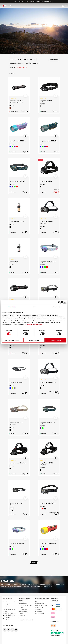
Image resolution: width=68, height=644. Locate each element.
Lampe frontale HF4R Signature (16, 504)
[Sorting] (54, 60)
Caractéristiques (30, 59)
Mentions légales (39, 604)
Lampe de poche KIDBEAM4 (18, 141)
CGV (36, 601)
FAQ (20, 618)
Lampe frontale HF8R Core (48, 383)
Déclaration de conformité (26, 620)
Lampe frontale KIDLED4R (17, 181)
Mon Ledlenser (23, 604)
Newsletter (22, 616)
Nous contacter (23, 610)
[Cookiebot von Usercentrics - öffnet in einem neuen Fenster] (59, 302)
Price (12, 59)
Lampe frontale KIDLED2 (47, 423)
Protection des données (41, 606)
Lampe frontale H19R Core (18, 463)
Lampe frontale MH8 (46, 181)
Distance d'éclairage (16, 63)
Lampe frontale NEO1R (16, 383)
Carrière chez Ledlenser (25, 606)
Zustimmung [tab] (12, 307)
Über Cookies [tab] (56, 307)
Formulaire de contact (9, 618)
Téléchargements (23, 612)
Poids (12, 68)
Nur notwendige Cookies (12, 340)
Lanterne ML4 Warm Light (17, 222)
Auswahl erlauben (34, 340)
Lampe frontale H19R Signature (46, 464)
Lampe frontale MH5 (46, 101)
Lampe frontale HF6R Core (48, 503)
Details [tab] (34, 307)
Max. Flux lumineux (32, 63)
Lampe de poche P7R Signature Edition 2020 (16, 102)
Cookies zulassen (56, 340)
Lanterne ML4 (14, 262)
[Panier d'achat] (63, 6)
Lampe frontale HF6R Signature (16, 424)
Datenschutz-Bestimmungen (33, 325)
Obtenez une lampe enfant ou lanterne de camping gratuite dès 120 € (34, 2)
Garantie (21, 608)
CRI (19, 59)
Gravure (21, 614)
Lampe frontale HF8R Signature (46, 222)
